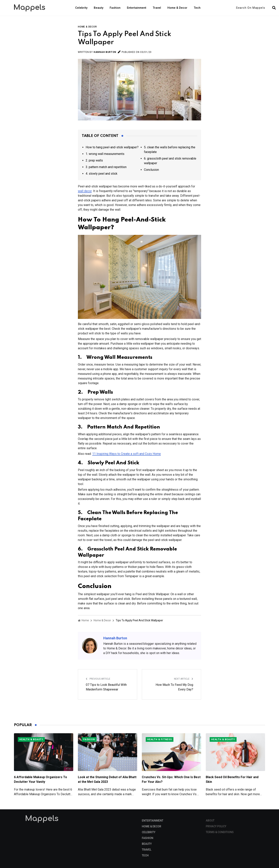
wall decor (85, 191)
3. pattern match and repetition (106, 167)
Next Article (184, 679)
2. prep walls (94, 160)
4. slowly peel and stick (102, 174)
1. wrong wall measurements (105, 154)
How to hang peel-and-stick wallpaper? (112, 147)
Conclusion (151, 170)
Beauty (99, 8)
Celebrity (81, 8)
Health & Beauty (31, 739)
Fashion (115, 8)
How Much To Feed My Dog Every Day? (174, 687)
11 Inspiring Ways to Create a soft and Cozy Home (127, 454)
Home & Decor (177, 8)
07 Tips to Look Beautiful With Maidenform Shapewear (106, 687)
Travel (157, 8)
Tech (197, 8)
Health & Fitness (160, 739)
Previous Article (98, 679)
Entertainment (137, 8)
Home (83, 620)
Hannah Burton (105, 52)
